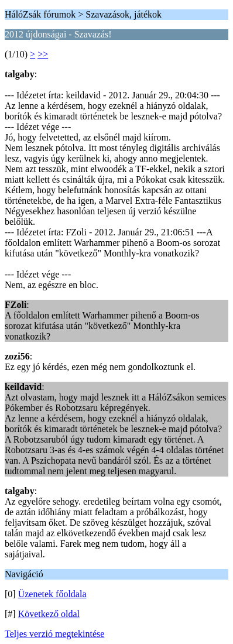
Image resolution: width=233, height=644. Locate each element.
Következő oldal (49, 614)
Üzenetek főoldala (52, 594)
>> (43, 54)
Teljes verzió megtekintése (54, 634)
